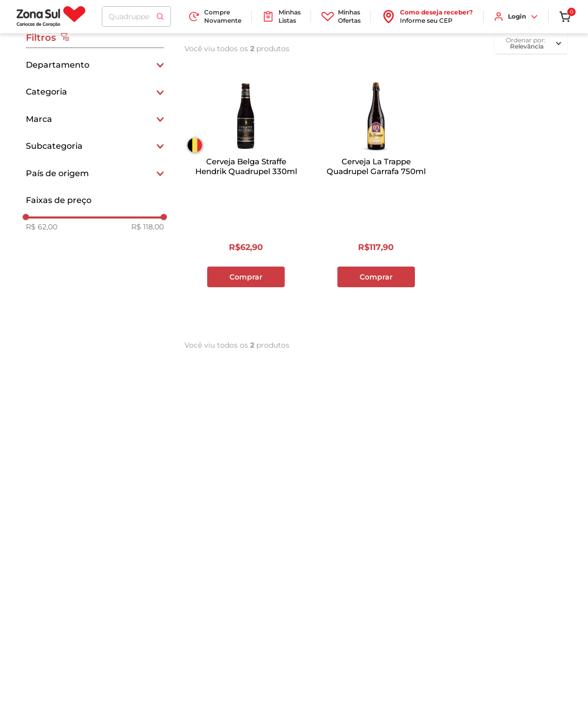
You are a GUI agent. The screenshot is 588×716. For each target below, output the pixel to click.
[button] (95, 65)
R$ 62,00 (42, 227)
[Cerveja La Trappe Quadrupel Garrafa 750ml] (376, 197)
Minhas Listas (281, 16)
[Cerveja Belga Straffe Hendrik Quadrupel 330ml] (246, 197)
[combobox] (136, 17)
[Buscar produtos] (160, 17)
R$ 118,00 (148, 227)
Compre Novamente (214, 16)
